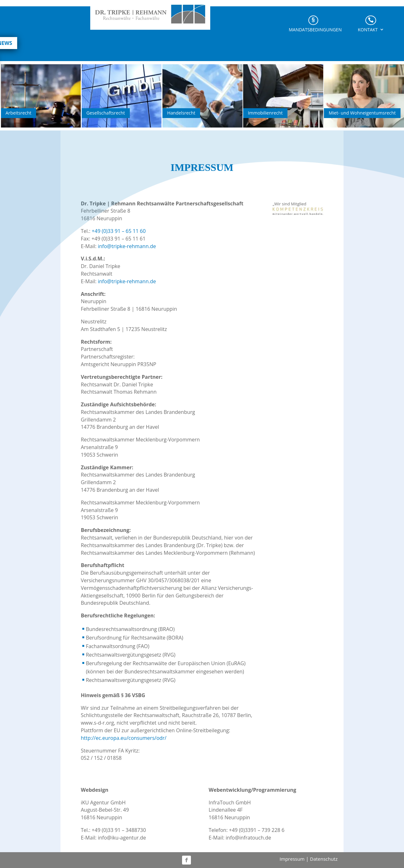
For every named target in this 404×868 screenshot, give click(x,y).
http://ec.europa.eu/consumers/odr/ (124, 738)
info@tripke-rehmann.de (127, 246)
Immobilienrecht (265, 113)
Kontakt (368, 30)
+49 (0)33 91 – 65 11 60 (119, 231)
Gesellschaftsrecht (106, 113)
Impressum (292, 859)
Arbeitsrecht (19, 113)
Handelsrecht (181, 113)
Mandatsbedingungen (315, 30)
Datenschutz (324, 859)
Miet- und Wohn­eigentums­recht (362, 113)
